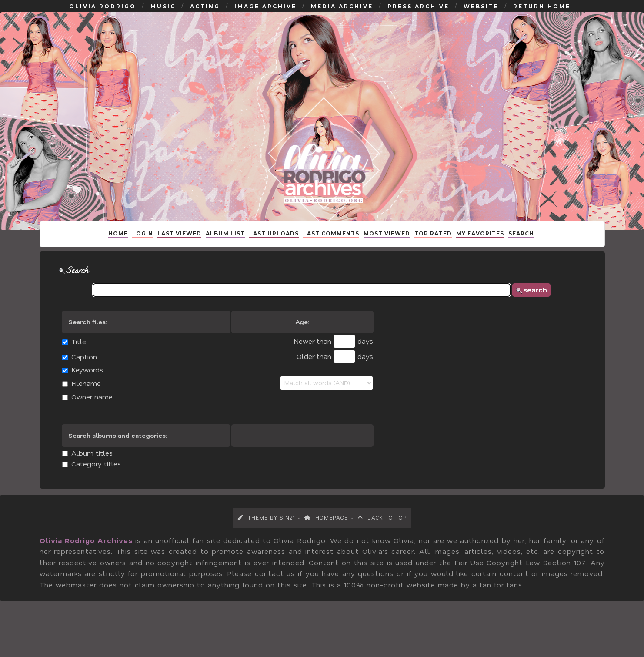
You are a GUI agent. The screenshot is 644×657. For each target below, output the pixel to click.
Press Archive (418, 15)
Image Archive (265, 15)
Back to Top (382, 533)
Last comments (331, 245)
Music (163, 15)
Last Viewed (179, 245)
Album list (225, 245)
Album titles (82, 470)
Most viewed (387, 245)
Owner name (82, 414)
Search (521, 245)
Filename (76, 401)
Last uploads (274, 245)
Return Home (542, 15)
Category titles (86, 481)
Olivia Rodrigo (103, 15)
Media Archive (342, 15)
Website (481, 15)
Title (68, 359)
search (540, 307)
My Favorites (480, 245)
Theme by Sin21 (266, 533)
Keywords (77, 387)
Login (143, 245)
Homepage (326, 533)
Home (118, 245)
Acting (205, 15)
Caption (74, 374)
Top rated (433, 245)
